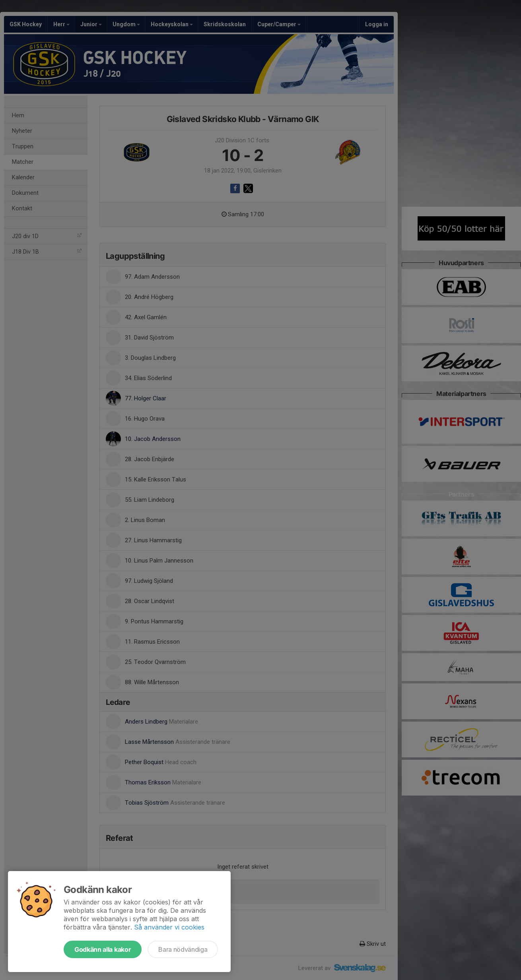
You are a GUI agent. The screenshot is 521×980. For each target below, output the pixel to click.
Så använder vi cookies (169, 927)
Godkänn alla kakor (103, 949)
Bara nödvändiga (183, 949)
